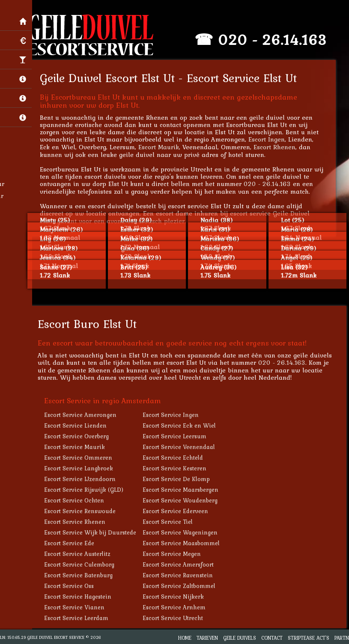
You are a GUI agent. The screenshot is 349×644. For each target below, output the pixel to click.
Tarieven (207, 638)
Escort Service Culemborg (82, 564)
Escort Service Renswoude (82, 511)
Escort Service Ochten (77, 500)
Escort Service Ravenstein (180, 575)
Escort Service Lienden (78, 425)
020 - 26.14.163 (275, 40)
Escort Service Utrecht (175, 618)
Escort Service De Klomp (179, 479)
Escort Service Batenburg (81, 575)
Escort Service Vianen (77, 607)
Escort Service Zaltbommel (182, 586)
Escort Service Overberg (79, 436)
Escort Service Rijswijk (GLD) (86, 490)
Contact (272, 638)
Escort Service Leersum (177, 436)
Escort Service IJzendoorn (82, 479)
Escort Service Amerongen (83, 415)
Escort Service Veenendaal (181, 447)
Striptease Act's (309, 638)
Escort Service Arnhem (177, 607)
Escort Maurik (161, 147)
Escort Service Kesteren (177, 468)
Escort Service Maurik (77, 447)
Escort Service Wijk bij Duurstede (93, 532)
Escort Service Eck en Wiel (182, 425)
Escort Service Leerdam (79, 618)
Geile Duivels (240, 638)
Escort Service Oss (72, 586)
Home (185, 638)
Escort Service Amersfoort (181, 564)
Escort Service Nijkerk (176, 597)
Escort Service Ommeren (81, 458)
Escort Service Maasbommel (184, 543)
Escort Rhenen (277, 147)
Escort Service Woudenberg (183, 500)
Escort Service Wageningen (183, 532)
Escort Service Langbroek (81, 468)
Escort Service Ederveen (178, 511)
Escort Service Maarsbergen (183, 490)
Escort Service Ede (72, 543)
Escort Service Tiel (170, 522)
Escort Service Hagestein (80, 597)
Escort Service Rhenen (77, 522)
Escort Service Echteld (175, 458)
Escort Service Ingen (173, 415)
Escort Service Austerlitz (80, 554)
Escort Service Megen (174, 554)
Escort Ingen (269, 139)
